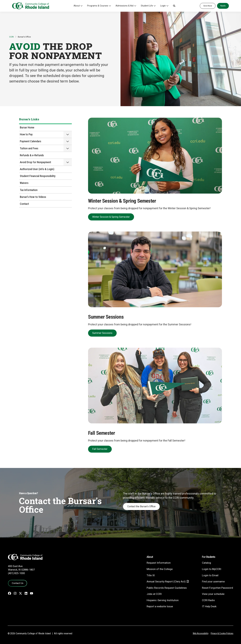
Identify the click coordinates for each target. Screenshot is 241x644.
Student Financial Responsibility (38, 176)
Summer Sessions (102, 333)
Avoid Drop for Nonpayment (35, 162)
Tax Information (29, 190)
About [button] (77, 6)
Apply (223, 6)
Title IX (151, 575)
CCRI (11, 37)
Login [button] (163, 6)
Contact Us (18, 583)
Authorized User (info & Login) (37, 169)
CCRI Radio (208, 600)
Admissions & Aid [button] (124, 6)
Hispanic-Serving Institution (163, 600)
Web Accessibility (201, 633)
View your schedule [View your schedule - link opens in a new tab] (213, 594)
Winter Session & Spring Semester (111, 217)
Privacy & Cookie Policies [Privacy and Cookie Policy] (222, 633)
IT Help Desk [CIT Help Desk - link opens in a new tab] (209, 606)
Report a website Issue (160, 606)
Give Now (208, 6)
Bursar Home (27, 127)
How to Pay (26, 134)
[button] (174, 6)
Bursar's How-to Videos (33, 197)
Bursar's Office (24, 37)
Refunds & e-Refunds (32, 155)
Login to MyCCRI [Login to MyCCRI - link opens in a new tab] (212, 569)
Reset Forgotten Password (217, 588)
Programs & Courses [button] (98, 6)
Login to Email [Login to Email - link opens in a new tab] (210, 575)
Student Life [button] (147, 6)
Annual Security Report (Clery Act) (166, 581)
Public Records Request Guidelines (167, 588)
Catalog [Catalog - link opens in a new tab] (206, 563)
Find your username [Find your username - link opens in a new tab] (213, 581)
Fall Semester (100, 449)
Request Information (159, 563)
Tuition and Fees (29, 148)
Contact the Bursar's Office (141, 506)
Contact (24, 204)
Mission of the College (160, 569)
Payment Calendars (31, 141)
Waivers (24, 183)
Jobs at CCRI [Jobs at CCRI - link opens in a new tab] (154, 594)
